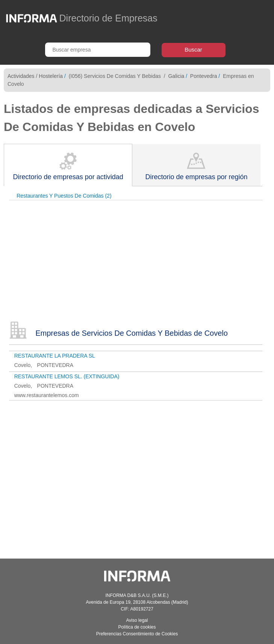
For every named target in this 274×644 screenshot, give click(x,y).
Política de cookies (137, 627)
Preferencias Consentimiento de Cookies (137, 634)
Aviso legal (137, 620)
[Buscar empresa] (98, 50)
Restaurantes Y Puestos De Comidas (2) (64, 196)
